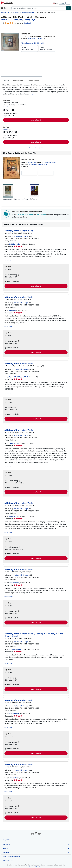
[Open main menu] (5, 8)
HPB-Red (12, 310)
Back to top (36, 834)
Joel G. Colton (41, 215)
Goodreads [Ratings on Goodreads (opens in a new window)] (28, 23)
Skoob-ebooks (14, 443)
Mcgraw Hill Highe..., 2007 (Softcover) (16, 199)
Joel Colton (29, 215)
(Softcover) (34, 199)
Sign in (62, 3)
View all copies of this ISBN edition (33, 43)
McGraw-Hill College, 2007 (38, 164)
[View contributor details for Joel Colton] (18, 20)
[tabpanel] (35, 89)
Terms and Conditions (36, 867)
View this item (7, 107)
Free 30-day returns (36, 148)
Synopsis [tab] (6, 81)
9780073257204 (50, 162)
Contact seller (8, 260)
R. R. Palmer (20, 215)
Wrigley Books (14, 583)
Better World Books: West (18, 377)
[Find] (69, 8)
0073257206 (33, 162)
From (29, 48)
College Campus (15, 649)
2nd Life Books (14, 244)
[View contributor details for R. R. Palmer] (6, 20)
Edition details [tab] (33, 81)
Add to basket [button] (36, 120)
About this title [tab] (19, 81)
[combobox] (39, 8)
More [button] (32, 94)
